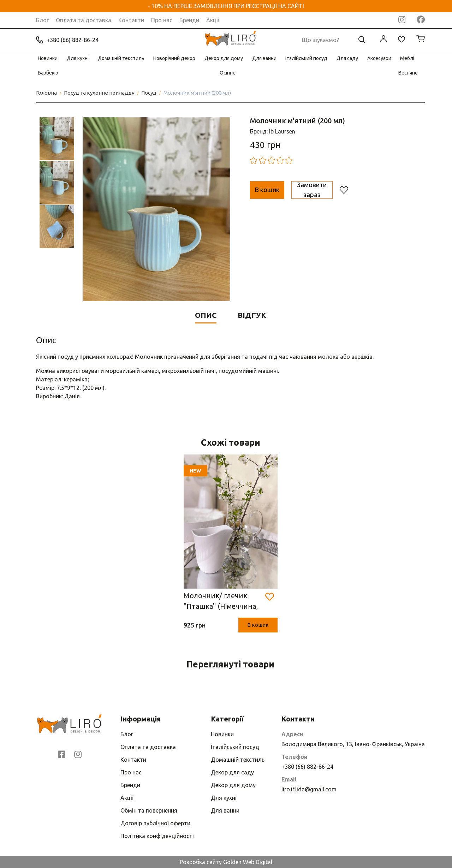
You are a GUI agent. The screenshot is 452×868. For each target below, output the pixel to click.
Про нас (162, 20)
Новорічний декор (174, 58)
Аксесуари (379, 58)
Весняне (408, 73)
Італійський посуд (306, 58)
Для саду (347, 58)
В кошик (278, 190)
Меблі (407, 58)
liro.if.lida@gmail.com (309, 789)
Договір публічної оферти (155, 823)
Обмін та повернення (149, 810)
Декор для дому (224, 58)
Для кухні (78, 58)
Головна (46, 93)
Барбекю (48, 73)
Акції (213, 20)
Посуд (149, 93)
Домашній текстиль (121, 58)
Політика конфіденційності (157, 836)
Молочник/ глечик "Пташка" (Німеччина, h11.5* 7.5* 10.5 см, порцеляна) (221, 602)
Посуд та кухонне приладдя (99, 93)
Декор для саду (232, 772)
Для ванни (264, 58)
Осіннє (227, 73)
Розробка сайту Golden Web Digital (226, 862)
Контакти (131, 20)
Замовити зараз (354, 190)
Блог (42, 20)
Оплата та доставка (84, 20)
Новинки (48, 58)
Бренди (189, 20)
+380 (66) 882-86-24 (67, 40)
